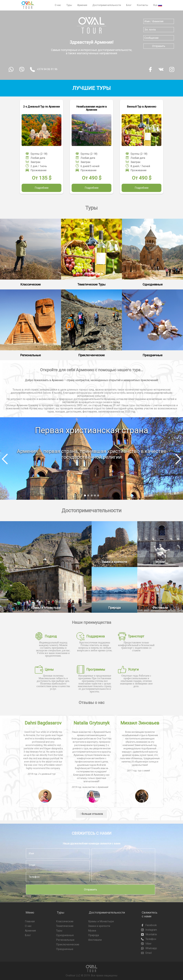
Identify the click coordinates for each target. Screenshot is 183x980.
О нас (58, 5)
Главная (30, 921)
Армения (82, 5)
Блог (129, 5)
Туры (69, 5)
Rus (158, 5)
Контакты (142, 5)
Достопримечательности (107, 5)
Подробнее (42, 188)
